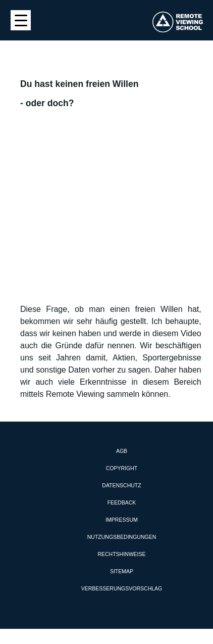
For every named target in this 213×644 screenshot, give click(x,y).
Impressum (122, 520)
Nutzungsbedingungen (122, 537)
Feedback (122, 502)
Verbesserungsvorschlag (122, 588)
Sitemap (122, 571)
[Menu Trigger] (21, 20)
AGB (122, 451)
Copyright (122, 468)
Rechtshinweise (121, 554)
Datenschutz (121, 485)
